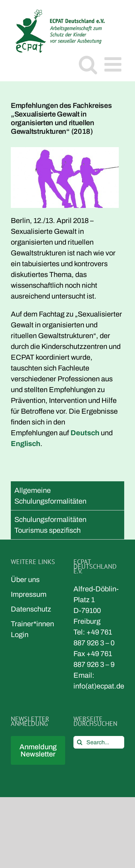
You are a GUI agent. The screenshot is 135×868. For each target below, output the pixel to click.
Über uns (25, 580)
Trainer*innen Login (32, 629)
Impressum (29, 594)
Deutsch (85, 433)
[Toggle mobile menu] (114, 64)
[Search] (80, 742)
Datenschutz (31, 609)
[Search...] (99, 742)
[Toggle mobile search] (88, 64)
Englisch (26, 444)
